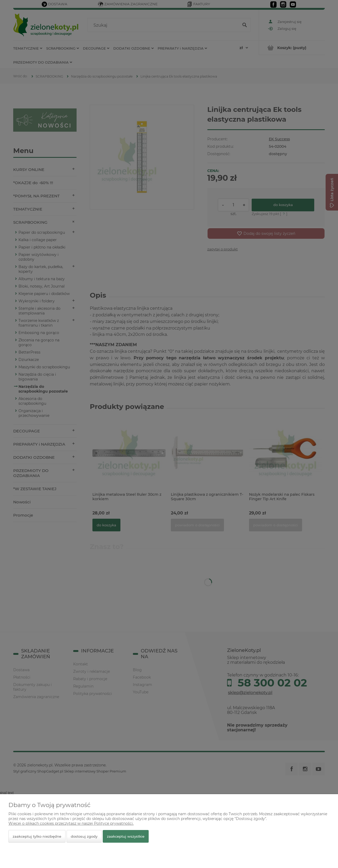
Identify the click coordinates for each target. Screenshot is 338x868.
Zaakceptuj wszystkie (126, 836)
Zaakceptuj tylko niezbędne (37, 836)
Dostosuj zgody (84, 836)
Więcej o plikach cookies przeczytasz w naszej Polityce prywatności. (71, 823)
